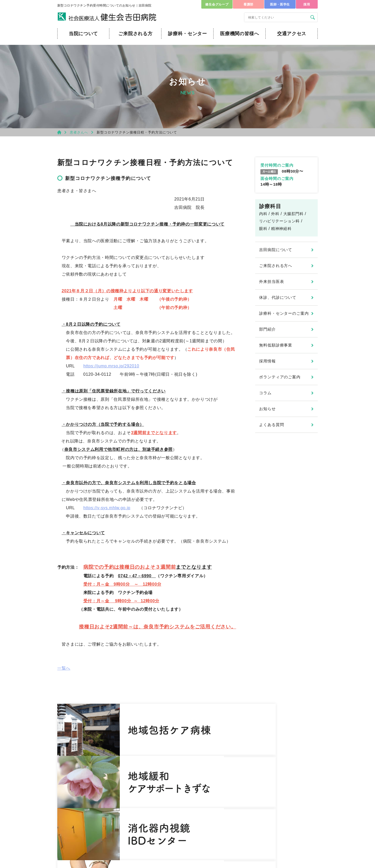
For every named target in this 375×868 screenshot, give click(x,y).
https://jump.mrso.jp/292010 (111, 366)
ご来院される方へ (276, 266)
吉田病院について (276, 250)
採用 (307, 4)
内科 (263, 214)
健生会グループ (217, 4)
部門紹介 (267, 329)
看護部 (248, 4)
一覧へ (64, 668)
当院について (83, 34)
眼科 (263, 229)
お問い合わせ (88, 833)
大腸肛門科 (293, 214)
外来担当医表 (271, 281)
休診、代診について (278, 297)
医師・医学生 (280, 4)
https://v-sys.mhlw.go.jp (107, 508)
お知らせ (267, 409)
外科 (275, 214)
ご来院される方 (135, 34)
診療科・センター (187, 34)
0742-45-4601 (103, 816)
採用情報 (267, 361)
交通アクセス (292, 34)
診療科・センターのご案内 (284, 313)
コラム (265, 393)
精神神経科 (281, 229)
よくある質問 (271, 425)
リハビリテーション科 (279, 221)
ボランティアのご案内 (280, 377)
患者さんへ (79, 132)
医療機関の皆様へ (240, 34)
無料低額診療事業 (276, 345)
